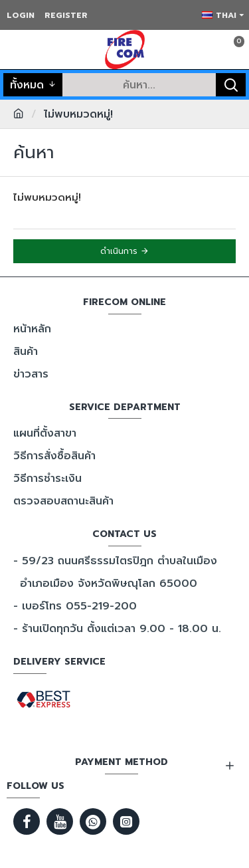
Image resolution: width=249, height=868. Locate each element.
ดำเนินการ (119, 251)
